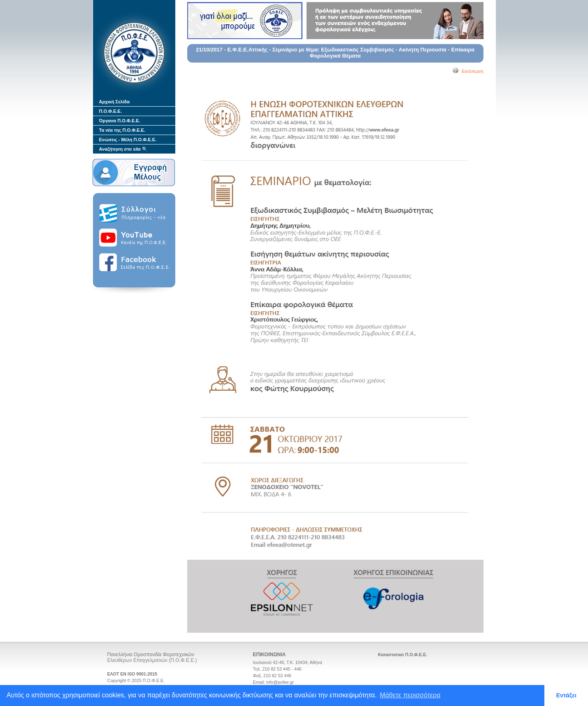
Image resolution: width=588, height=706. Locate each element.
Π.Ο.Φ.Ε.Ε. (110, 111)
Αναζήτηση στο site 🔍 (124, 149)
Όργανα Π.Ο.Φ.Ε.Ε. (120, 121)
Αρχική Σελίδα (114, 102)
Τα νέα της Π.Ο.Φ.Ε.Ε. (122, 130)
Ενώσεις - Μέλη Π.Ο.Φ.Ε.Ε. (128, 140)
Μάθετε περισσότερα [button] (410, 695)
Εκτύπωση (468, 71)
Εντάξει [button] (566, 695)
